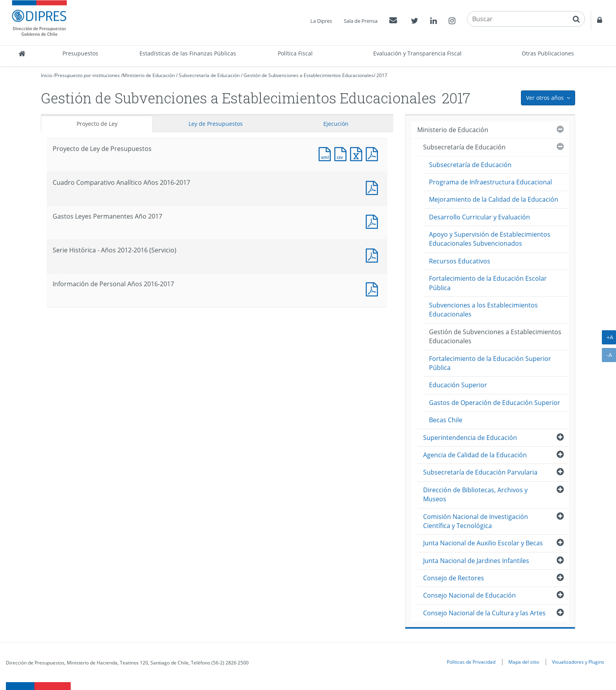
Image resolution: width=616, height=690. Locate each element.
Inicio (47, 75)
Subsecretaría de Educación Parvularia (480, 472)
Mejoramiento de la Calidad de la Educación (494, 199)
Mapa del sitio (524, 662)
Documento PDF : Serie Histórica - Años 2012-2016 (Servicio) (374, 255)
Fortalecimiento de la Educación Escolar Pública (488, 283)
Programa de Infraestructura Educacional (490, 182)
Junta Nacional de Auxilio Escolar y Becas (483, 543)
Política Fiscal (295, 53)
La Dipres (321, 21)
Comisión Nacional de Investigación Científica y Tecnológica (476, 521)
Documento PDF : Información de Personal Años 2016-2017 (374, 288)
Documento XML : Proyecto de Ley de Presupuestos (326, 153)
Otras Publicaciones (548, 53)
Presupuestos (80, 53)
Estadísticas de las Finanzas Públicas (188, 53)
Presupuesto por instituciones (87, 75)
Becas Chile (446, 420)
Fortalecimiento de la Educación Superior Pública (490, 363)
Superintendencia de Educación (470, 438)
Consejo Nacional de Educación (469, 595)
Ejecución (336, 124)
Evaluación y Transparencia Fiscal (417, 53)
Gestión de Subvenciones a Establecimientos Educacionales (309, 75)
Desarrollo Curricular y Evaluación (479, 217)
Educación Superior (458, 385)
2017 (382, 75)
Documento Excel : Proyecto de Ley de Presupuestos (358, 153)
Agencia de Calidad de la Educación (475, 455)
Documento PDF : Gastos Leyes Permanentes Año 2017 (374, 221)
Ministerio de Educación (149, 75)
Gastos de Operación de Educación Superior (495, 403)
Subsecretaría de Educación (209, 75)
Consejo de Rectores (454, 578)
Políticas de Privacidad (471, 662)
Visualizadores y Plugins (578, 662)
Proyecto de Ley (97, 124)
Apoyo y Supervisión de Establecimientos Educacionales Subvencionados (490, 239)
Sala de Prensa (361, 21)
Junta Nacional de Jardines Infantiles (476, 561)
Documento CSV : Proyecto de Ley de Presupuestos (342, 153)
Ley (216, 124)
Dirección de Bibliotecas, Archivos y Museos (475, 494)
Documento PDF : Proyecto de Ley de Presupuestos (374, 153)
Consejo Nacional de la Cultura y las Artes (484, 613)
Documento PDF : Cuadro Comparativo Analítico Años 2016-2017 (374, 187)
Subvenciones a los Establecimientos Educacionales (483, 310)
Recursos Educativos (460, 261)
